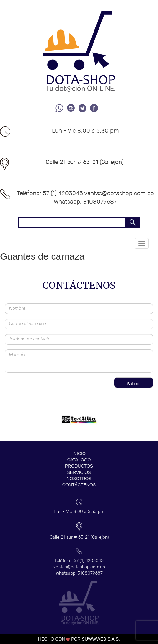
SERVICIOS (79, 472)
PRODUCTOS (79, 466)
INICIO (79, 454)
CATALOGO (79, 460)
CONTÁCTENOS (79, 485)
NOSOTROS (79, 479)
